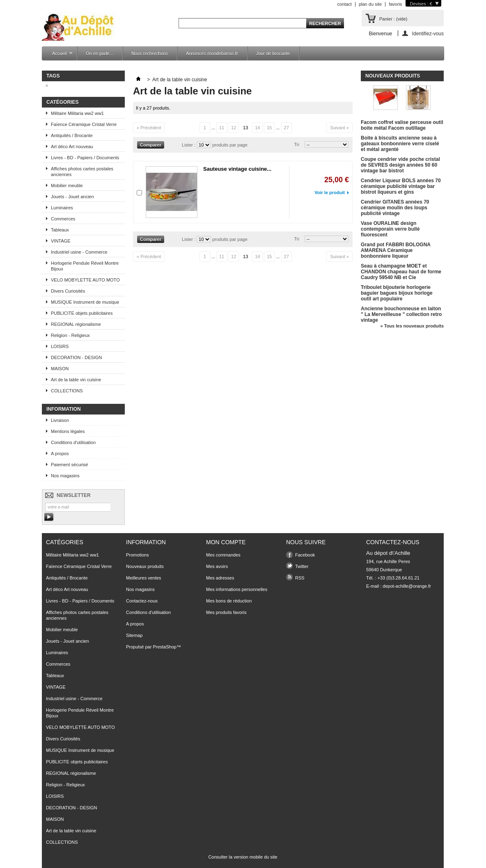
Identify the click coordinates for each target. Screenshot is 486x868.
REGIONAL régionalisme (76, 324)
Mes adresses (220, 578)
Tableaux (60, 230)
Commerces (63, 219)
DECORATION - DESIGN (76, 357)
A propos (60, 453)
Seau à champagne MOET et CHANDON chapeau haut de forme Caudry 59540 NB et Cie (401, 272)
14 (257, 128)
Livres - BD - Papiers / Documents (85, 158)
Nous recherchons (150, 53)
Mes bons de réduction (229, 601)
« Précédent (149, 128)
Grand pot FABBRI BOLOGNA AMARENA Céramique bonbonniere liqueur (396, 250)
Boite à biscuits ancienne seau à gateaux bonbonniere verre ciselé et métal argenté (400, 144)
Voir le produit (330, 192)
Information (64, 409)
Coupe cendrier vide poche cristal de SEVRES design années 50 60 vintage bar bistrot (400, 165)
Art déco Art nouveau (72, 147)
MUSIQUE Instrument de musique (85, 302)
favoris (395, 4)
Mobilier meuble (67, 186)
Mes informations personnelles (237, 589)
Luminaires (62, 208)
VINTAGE (61, 241)
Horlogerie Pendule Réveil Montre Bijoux (85, 266)
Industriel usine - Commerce (79, 252)
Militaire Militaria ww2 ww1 (77, 113)
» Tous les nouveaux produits (412, 326)
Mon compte (226, 542)
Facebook (305, 555)
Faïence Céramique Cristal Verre (84, 124)
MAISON (60, 369)
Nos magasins (65, 476)
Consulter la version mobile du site (243, 857)
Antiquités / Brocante (72, 135)
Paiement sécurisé (70, 465)
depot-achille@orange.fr (407, 586)
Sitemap (134, 635)
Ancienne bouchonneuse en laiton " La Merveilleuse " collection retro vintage (401, 314)
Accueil (58, 56)
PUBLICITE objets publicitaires (82, 313)
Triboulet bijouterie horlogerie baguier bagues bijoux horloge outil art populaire (397, 293)
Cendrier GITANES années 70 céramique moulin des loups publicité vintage (395, 208)
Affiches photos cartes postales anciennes (82, 172)
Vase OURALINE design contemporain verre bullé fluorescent (390, 229)
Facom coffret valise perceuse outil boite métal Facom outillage (402, 125)
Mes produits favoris (226, 612)
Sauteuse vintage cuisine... (237, 169)
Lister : (189, 145)
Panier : (393, 19)
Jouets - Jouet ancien (72, 197)
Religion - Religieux (70, 335)
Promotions (138, 555)
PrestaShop (164, 647)
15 (269, 128)
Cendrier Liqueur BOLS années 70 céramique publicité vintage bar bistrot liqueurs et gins (401, 186)
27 (287, 128)
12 (234, 128)
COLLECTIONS (67, 391)
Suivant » (339, 128)
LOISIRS (60, 346)
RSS (300, 578)
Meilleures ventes (144, 578)
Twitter (302, 566)
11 (222, 128)
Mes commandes (223, 555)
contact (344, 4)
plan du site (370, 4)
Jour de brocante (273, 53)
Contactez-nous (142, 601)
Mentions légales (68, 431)
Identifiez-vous (428, 33)
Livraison (60, 420)
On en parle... (100, 53)
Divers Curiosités (68, 291)
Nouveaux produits (393, 76)
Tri (297, 144)
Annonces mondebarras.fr (212, 53)
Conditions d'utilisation (73, 442)
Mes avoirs (217, 566)
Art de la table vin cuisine (76, 380)
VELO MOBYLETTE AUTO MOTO (85, 280)
